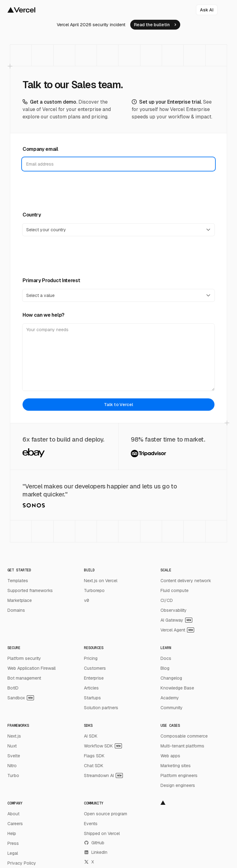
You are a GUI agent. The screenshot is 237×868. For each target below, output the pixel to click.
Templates (18, 581)
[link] (155, 25)
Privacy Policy (22, 863)
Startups (92, 698)
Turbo (13, 775)
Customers (95, 668)
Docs (166, 658)
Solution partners (101, 708)
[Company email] (118, 164)
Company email (40, 149)
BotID (13, 688)
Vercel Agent (177, 630)
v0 (86, 600)
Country (32, 215)
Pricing (91, 658)
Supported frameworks (30, 590)
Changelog (171, 678)
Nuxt (12, 746)
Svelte (14, 756)
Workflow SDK (103, 746)
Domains (16, 610)
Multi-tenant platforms (182, 746)
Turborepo (94, 590)
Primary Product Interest (51, 280)
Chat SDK (94, 766)
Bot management (24, 678)
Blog (165, 668)
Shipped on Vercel (102, 833)
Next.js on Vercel (101, 581)
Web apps (170, 756)
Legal (13, 853)
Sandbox (21, 698)
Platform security (24, 658)
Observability (174, 610)
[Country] (118, 230)
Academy (170, 698)
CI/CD (167, 600)
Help (12, 833)
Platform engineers (179, 775)
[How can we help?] (118, 357)
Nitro (12, 766)
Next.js (14, 736)
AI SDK (91, 736)
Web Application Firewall (31, 668)
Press (13, 843)
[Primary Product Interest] (118, 295)
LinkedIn (96, 852)
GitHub (94, 843)
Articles (91, 688)
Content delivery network (186, 581)
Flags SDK (94, 756)
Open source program (106, 814)
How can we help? (44, 315)
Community (172, 708)
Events (91, 824)
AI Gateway (176, 620)
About (13, 814)
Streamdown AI (103, 775)
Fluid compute (175, 590)
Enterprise (94, 678)
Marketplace (20, 600)
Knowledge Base (177, 688)
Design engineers (178, 785)
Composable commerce (184, 736)
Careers (15, 824)
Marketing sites (176, 766)
